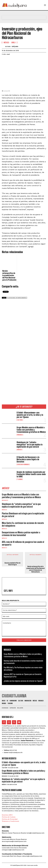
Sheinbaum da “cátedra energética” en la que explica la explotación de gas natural (30, 445)
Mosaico (20, 435)
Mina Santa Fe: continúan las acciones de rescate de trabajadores (23, 524)
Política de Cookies (9, 817)
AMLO (13, 42)
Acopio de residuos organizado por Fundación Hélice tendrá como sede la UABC (31, 474)
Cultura (20, 420)
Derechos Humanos (23, 464)
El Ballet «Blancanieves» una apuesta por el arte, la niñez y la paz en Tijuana (30, 415)
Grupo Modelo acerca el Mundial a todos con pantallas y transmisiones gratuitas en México (31, 430)
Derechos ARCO (7, 815)
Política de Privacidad (10, 819)
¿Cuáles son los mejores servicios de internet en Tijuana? (23, 681)
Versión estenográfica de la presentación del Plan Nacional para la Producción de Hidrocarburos (36, 569)
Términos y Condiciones (10, 821)
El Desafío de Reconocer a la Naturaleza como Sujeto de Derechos (28, 459)
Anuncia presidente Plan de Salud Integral (12, 564)
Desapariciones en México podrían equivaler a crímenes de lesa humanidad (21, 534)
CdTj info (15, 46)
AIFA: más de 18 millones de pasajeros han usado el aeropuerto (23, 543)
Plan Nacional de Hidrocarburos (17, 298)
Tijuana (20, 479)
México (19, 450)
